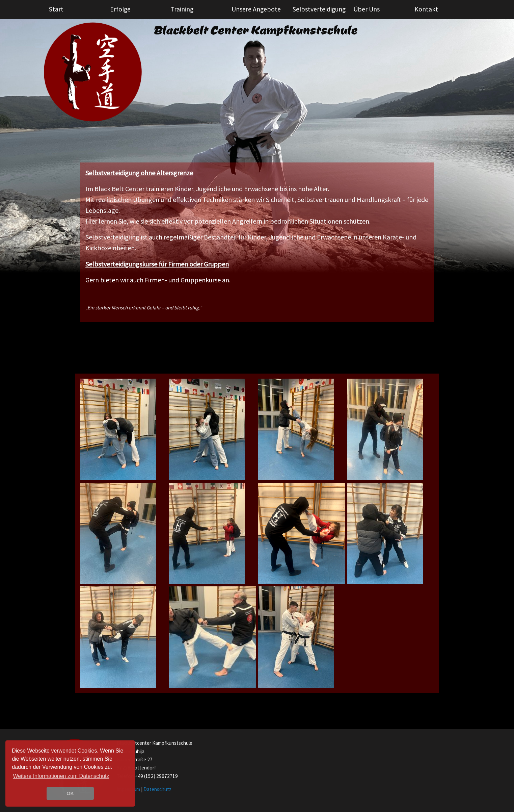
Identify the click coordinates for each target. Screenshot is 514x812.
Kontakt (426, 9)
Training (182, 9)
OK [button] (70, 793)
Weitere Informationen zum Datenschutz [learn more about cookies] (61, 776)
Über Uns (367, 9)
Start (56, 9)
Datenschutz (157, 789)
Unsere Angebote (256, 9)
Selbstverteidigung (319, 9)
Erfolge (120, 9)
